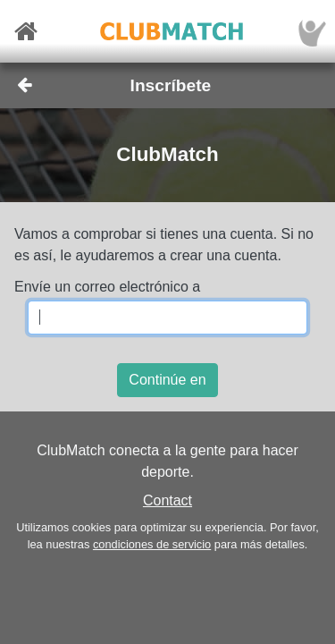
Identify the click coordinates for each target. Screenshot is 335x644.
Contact (167, 500)
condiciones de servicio (152, 544)
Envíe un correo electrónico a (107, 287)
